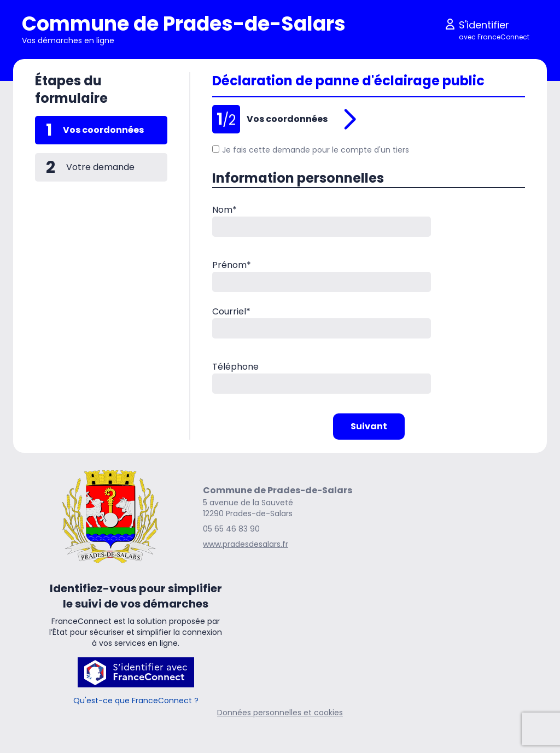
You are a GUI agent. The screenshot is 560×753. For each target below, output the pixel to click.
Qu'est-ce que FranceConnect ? (136, 701)
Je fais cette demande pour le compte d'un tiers (311, 150)
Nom (224, 210)
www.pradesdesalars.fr (246, 544)
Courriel (231, 311)
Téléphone (235, 367)
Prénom (232, 265)
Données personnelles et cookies (280, 713)
